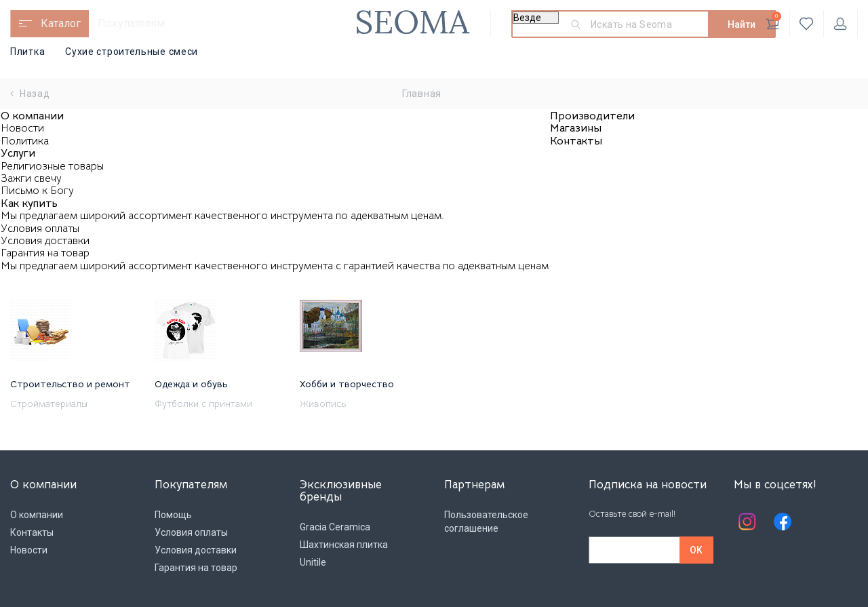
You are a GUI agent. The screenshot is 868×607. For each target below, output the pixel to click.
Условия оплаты (40, 229)
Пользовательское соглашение (486, 522)
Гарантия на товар (45, 253)
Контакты (576, 141)
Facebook (783, 522)
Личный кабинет (840, 24)
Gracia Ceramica (335, 527)
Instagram (747, 522)
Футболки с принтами (203, 404)
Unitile (313, 562)
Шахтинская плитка (344, 545)
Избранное (807, 24)
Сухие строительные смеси (132, 52)
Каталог (61, 23)
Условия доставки (45, 241)
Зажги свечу (31, 178)
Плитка (27, 52)
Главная (422, 94)
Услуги (18, 153)
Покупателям (131, 23)
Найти (742, 24)
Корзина (773, 21)
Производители (592, 116)
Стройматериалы (49, 404)
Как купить (29, 203)
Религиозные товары (52, 166)
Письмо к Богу (37, 191)
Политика (25, 141)
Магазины (576, 128)
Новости (22, 128)
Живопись (323, 404)
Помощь (173, 515)
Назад (30, 94)
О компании (32, 116)
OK (696, 550)
